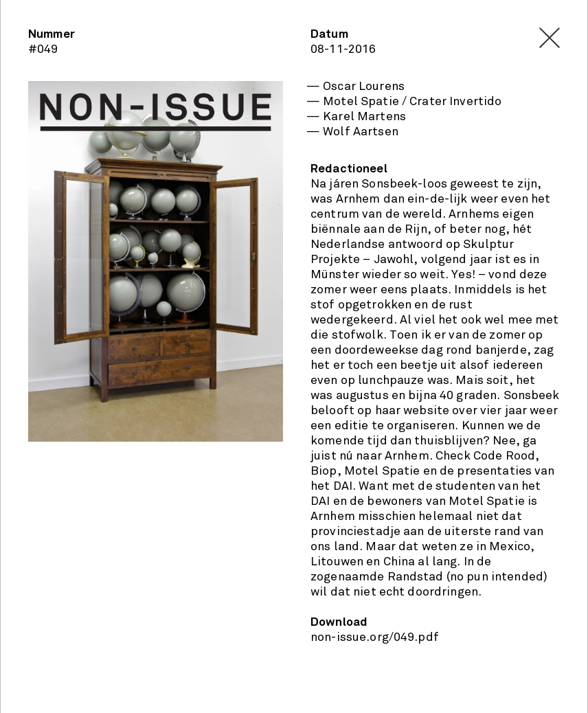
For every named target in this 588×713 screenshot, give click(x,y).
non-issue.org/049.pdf (375, 637)
